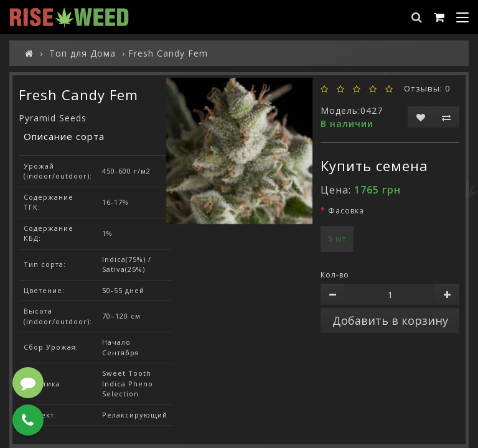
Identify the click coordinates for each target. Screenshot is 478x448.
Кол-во (335, 275)
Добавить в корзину (390, 320)
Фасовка (346, 211)
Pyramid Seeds (53, 118)
